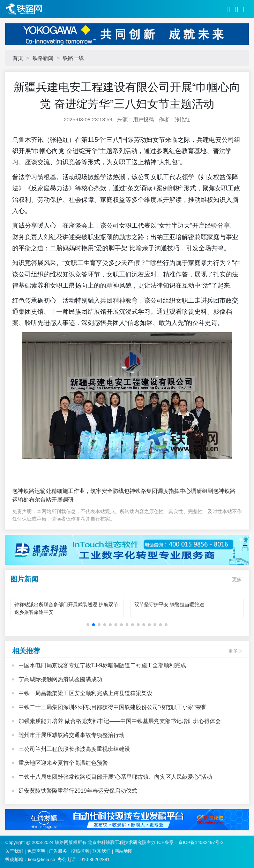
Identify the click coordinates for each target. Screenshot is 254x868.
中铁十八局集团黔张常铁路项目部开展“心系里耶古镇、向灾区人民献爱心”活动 (115, 777)
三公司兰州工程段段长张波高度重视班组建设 (74, 749)
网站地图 (124, 851)
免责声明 (36, 851)
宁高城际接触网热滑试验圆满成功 (60, 679)
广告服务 (58, 851)
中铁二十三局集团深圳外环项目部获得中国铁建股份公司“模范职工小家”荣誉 (113, 707)
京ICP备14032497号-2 (201, 842)
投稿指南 (80, 851)
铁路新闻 (43, 58)
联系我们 (102, 851)
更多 (237, 579)
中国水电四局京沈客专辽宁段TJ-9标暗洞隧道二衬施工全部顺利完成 (102, 665)
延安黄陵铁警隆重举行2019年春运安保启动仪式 (78, 791)
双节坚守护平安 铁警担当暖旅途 (169, 604)
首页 (18, 58)
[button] (88, 625)
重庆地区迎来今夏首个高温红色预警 (63, 763)
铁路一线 (73, 58)
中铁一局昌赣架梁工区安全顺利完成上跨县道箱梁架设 (85, 693)
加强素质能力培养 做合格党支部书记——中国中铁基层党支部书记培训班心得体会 (120, 721)
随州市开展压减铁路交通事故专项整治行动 (72, 735)
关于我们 (14, 851)
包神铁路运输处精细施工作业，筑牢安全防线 (68, 491)
